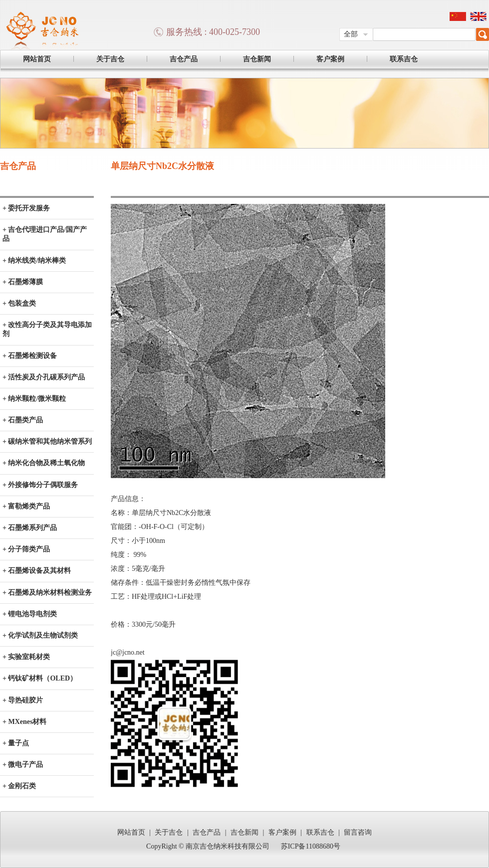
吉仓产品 (184, 59)
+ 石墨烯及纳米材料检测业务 (47, 593)
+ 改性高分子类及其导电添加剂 (47, 329)
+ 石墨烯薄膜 (23, 282)
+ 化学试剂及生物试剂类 (40, 635)
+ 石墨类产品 (23, 420)
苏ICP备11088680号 (311, 846)
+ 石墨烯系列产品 (30, 528)
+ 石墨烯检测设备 (30, 356)
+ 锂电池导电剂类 (30, 614)
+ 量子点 (16, 743)
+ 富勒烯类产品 (26, 506)
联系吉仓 (404, 59)
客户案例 (330, 59)
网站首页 (37, 59)
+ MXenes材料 (24, 722)
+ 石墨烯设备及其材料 (37, 571)
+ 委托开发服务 (26, 208)
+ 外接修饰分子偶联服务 (40, 485)
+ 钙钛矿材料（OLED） (40, 678)
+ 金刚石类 (19, 786)
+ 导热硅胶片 (23, 700)
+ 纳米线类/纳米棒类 (34, 260)
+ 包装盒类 (19, 303)
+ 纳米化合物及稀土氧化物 (44, 463)
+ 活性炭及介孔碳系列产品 (44, 377)
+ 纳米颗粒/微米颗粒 (34, 399)
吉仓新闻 (257, 59)
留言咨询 (358, 832)
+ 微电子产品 (23, 765)
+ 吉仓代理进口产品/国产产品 (45, 234)
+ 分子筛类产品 (26, 549)
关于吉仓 (110, 59)
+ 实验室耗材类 (26, 657)
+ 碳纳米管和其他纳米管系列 (47, 441)
